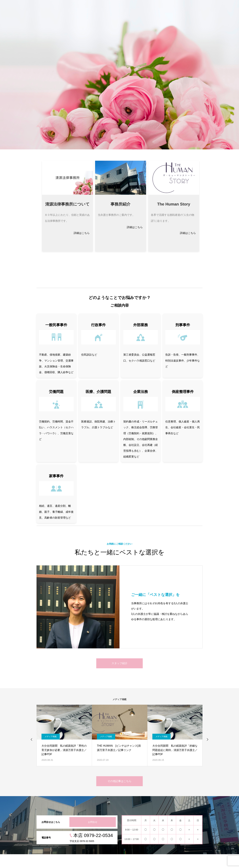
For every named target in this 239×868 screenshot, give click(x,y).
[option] (119, 75)
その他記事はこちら (119, 781)
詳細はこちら (82, 233)
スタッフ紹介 (119, 663)
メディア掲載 (51, 737)
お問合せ (93, 822)
